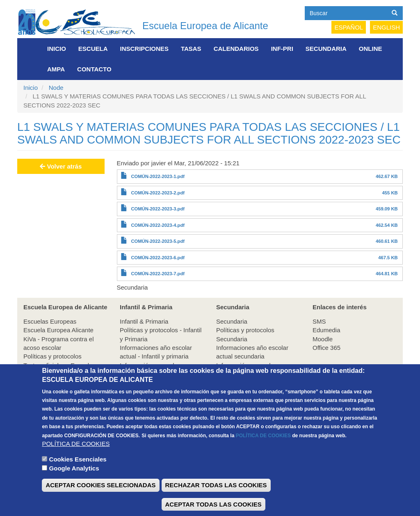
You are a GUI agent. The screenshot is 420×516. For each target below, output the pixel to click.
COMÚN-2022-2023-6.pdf (158, 258)
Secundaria (326, 49)
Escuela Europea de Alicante (205, 26)
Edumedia (326, 330)
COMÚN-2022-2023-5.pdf (158, 241)
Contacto (94, 69)
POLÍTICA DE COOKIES (263, 450)
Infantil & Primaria (144, 321)
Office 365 (326, 348)
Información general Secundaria (243, 370)
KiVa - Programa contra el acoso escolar (58, 343)
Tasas (191, 49)
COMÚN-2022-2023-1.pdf (158, 176)
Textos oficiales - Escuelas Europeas (59, 370)
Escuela (93, 49)
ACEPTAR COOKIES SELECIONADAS (100, 500)
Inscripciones (144, 49)
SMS (319, 321)
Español (349, 27)
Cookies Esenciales (78, 474)
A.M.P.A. (131, 374)
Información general (147, 365)
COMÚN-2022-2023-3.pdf (158, 209)
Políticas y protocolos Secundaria (245, 334)
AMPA (56, 69)
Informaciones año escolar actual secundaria (252, 352)
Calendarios (236, 49)
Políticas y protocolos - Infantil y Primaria (161, 334)
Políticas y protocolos (52, 356)
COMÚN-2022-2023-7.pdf (158, 274)
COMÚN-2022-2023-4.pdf (158, 225)
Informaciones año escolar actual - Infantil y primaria (156, 352)
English (386, 27)
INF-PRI (282, 49)
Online (371, 49)
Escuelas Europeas (50, 321)
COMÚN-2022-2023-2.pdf (158, 193)
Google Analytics (74, 483)
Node (56, 88)
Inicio (57, 49)
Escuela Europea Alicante (58, 330)
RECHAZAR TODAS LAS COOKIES (216, 500)
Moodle (323, 339)
